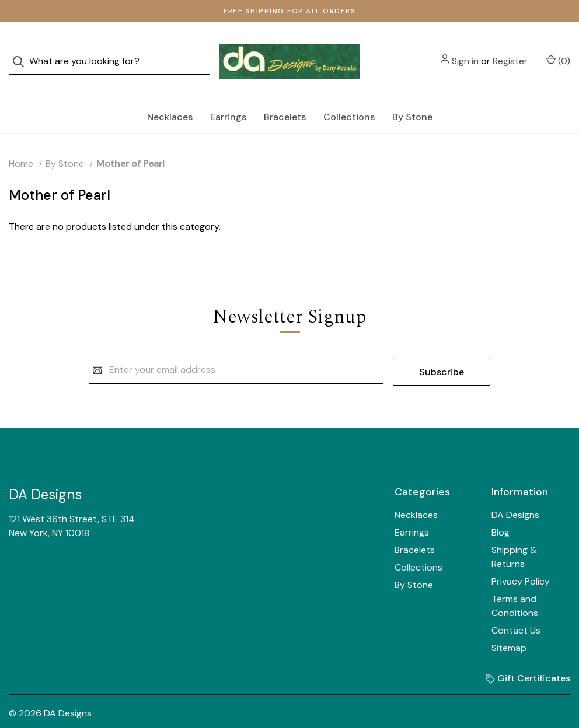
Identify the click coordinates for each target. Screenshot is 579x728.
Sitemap (509, 627)
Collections (349, 97)
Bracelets (285, 97)
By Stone (412, 97)
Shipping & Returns (514, 536)
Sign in (465, 52)
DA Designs (515, 494)
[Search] (22, 52)
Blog (500, 512)
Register (510, 52)
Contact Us (516, 610)
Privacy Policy (521, 561)
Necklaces (170, 97)
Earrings (228, 97)
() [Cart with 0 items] (558, 51)
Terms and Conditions (515, 585)
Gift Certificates (528, 658)
